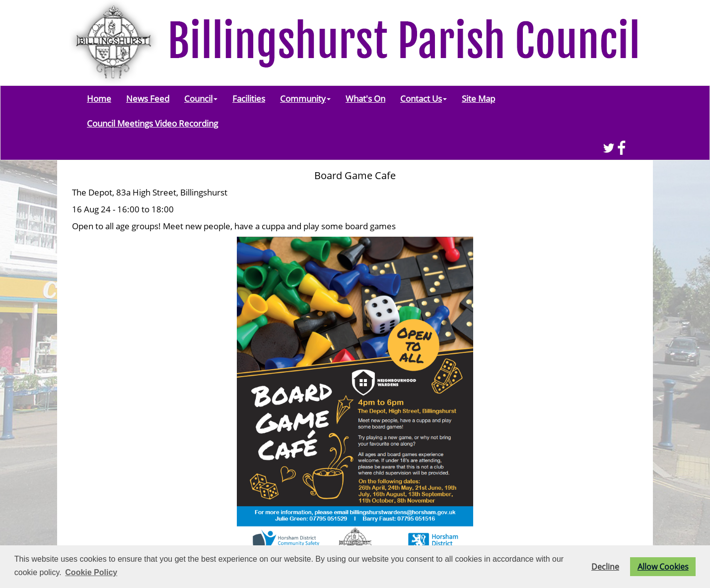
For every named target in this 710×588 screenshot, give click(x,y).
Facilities (249, 98)
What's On (365, 98)
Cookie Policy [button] (91, 572)
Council (201, 98)
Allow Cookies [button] (663, 567)
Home (99, 98)
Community (305, 98)
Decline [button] (605, 567)
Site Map (478, 98)
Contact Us (424, 98)
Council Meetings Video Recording (152, 123)
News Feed (148, 98)
